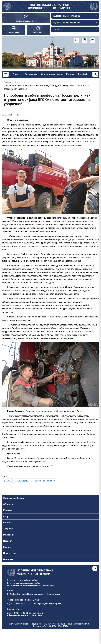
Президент (9, 559)
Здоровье (8, 529)
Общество (9, 504)
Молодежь (9, 535)
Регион (70, 74)
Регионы (8, 523)
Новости (19, 82)
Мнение (7, 547)
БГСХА (7, 481)
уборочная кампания (45, 481)
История (8, 541)
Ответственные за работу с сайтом (23, 580)
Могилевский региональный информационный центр (31, 585)
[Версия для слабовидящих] (92, 40)
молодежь (23, 481)
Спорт (6, 516)
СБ (52, 466)
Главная (7, 82)
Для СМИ (83, 74)
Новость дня (10, 553)
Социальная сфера (52, 74)
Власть (17, 74)
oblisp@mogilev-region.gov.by (48, 604)
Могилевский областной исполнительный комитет (49, 7)
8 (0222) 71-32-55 (16, 604)
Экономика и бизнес (14, 498)
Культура (8, 510)
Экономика (31, 74)
